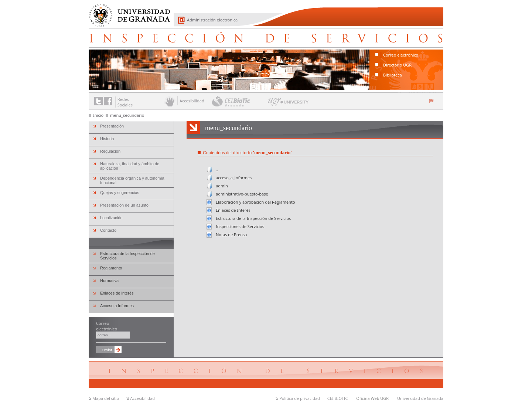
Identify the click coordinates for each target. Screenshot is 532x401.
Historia (107, 139)
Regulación (110, 151)
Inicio (98, 115)
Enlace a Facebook (108, 101)
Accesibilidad (142, 398)
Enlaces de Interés (233, 210)
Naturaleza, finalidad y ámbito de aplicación (130, 166)
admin (222, 186)
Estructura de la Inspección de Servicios (253, 218)
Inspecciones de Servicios (240, 226)
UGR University (288, 104)
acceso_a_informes (234, 178)
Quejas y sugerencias (120, 193)
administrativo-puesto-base (242, 194)
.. (217, 169)
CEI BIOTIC (338, 398)
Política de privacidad (300, 398)
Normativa (109, 281)
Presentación (112, 126)
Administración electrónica (212, 20)
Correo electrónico (401, 55)
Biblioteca (393, 75)
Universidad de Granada (127, 11)
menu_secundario (127, 115)
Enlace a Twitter (98, 101)
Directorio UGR (397, 65)
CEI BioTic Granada (239, 101)
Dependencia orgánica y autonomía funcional (132, 180)
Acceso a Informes (117, 306)
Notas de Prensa (231, 235)
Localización (111, 218)
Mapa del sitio (106, 398)
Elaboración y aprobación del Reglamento (255, 202)
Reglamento (111, 268)
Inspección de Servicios (266, 38)
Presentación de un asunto (124, 205)
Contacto (108, 230)
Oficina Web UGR (372, 398)
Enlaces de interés (117, 293)
